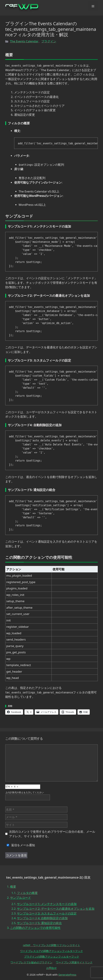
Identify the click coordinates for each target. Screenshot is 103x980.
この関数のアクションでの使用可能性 (35, 928)
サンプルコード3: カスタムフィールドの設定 (47, 913)
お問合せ (51, 968)
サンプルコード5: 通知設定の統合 (39, 923)
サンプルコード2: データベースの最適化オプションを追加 (56, 909)
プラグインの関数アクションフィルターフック (52, 957)
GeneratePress (67, 975)
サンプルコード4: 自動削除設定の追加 (42, 918)
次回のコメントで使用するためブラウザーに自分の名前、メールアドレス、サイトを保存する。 (52, 834)
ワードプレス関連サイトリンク (74, 962)
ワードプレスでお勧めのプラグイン (31, 962)
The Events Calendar (24, 41)
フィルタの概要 (27, 893)
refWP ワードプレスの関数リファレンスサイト (51, 945)
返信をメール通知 (20, 845)
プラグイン (49, 41)
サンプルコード (21, 898)
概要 (13, 887)
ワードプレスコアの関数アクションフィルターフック (51, 951)
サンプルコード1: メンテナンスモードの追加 (47, 904)
